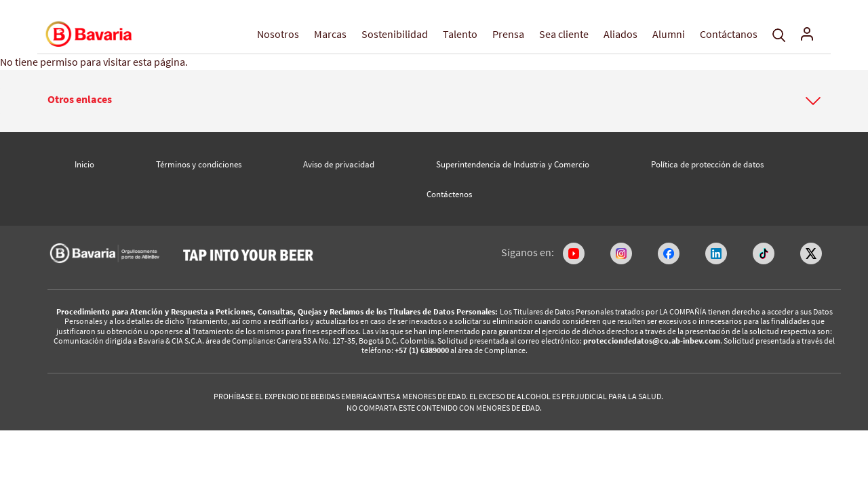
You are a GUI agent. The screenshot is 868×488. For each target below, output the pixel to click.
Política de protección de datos (707, 164)
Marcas (330, 34)
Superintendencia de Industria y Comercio (513, 164)
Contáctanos (729, 34)
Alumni (669, 34)
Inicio (84, 164)
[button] (434, 100)
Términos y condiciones (199, 164)
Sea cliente (564, 34)
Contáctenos (449, 194)
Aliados (620, 34)
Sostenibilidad (395, 34)
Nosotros (278, 34)
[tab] (434, 101)
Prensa (508, 34)
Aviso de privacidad (339, 164)
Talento (460, 34)
